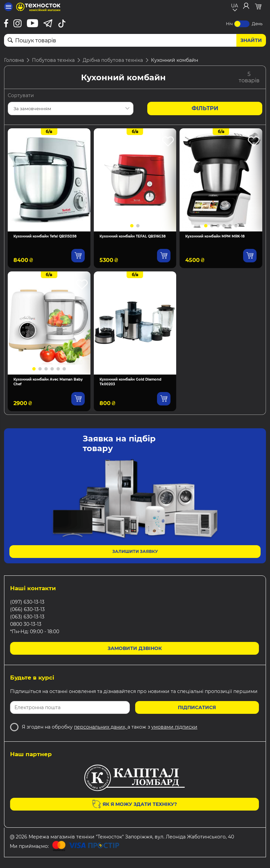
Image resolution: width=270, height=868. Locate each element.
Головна (14, 60)
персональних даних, (101, 727)
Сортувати (21, 95)
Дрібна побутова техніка (113, 60)
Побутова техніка (53, 60)
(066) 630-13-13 (27, 609)
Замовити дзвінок (135, 648)
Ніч (229, 24)
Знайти (251, 40)
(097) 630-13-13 (27, 602)
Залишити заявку (135, 551)
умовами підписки (174, 727)
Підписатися (197, 707)
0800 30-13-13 (26, 624)
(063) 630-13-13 (27, 617)
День (257, 24)
